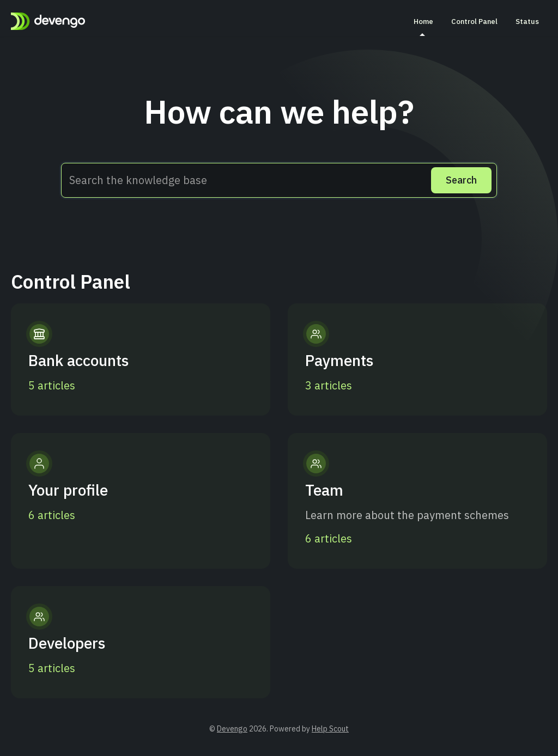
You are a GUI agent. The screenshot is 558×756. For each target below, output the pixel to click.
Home (423, 26)
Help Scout (330, 729)
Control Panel (474, 21)
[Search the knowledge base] (279, 180)
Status (527, 21)
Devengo (232, 729)
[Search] (461, 180)
